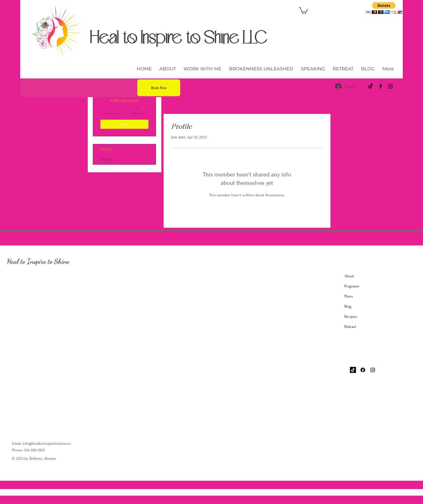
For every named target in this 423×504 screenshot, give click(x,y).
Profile (106, 149)
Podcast (350, 327)
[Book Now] (159, 88)
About (349, 276)
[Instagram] (390, 86)
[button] (303, 10)
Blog (348, 306)
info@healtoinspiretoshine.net (48, 444)
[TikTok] (371, 86)
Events (107, 159)
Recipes (351, 317)
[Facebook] (381, 86)
